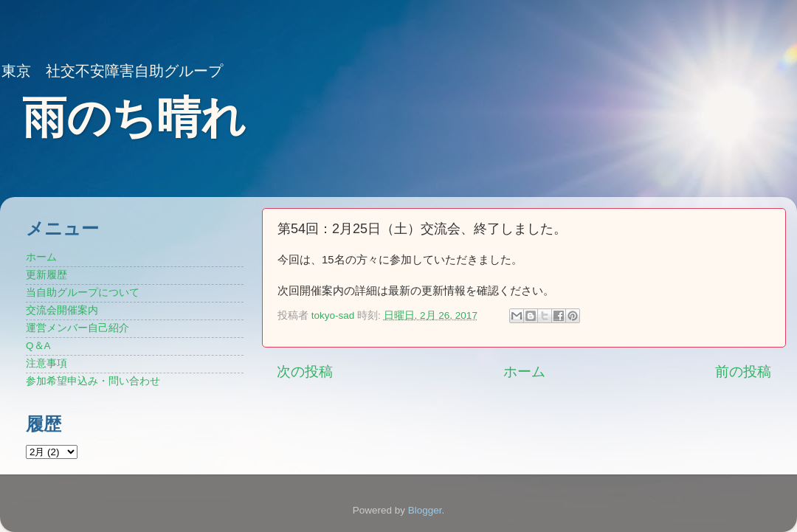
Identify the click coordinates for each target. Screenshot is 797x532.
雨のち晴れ (134, 118)
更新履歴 (46, 275)
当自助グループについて (83, 293)
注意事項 (46, 363)
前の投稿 (743, 372)
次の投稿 (305, 372)
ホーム (524, 372)
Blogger (425, 510)
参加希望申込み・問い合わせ (93, 381)
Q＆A (38, 346)
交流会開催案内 (62, 310)
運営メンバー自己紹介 (77, 328)
